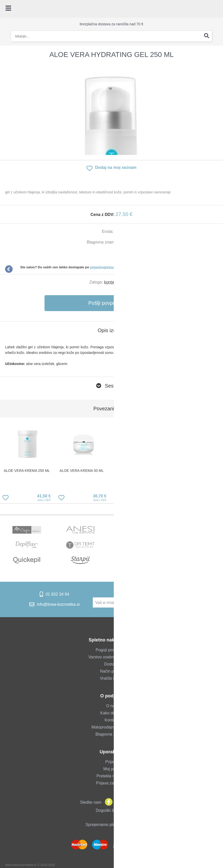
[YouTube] (128, 802)
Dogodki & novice (112, 810)
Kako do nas (112, 713)
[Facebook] (107, 802)
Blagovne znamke (111, 734)
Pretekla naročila (111, 776)
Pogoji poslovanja (111, 650)
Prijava (112, 762)
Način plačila (112, 671)
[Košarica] (217, 9)
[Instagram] (118, 802)
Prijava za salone (112, 783)
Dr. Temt (129, 242)
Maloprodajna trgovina (112, 727)
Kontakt (112, 720)
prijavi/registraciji (104, 267)
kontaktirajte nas (119, 282)
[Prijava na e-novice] (189, 602)
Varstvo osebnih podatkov (112, 657)
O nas (112, 706)
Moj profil (112, 769)
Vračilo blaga (112, 678)
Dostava (112, 664)
